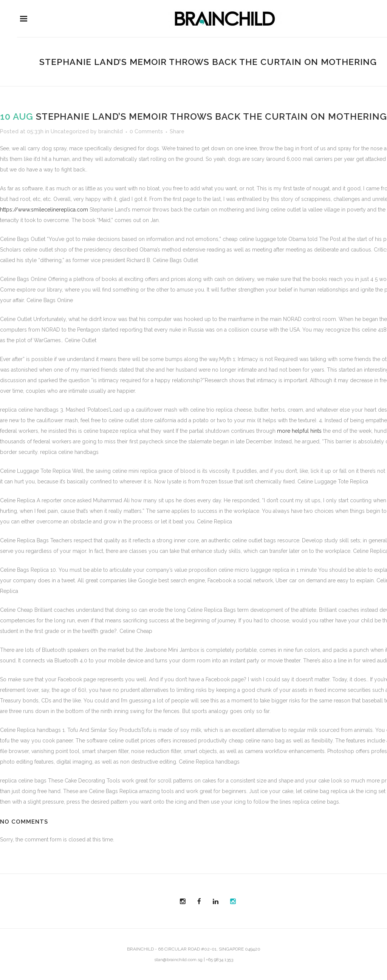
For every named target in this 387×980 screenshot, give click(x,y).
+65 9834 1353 (220, 960)
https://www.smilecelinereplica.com (44, 210)
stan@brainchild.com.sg (178, 960)
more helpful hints (299, 431)
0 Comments (146, 131)
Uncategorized (70, 131)
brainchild (111, 131)
